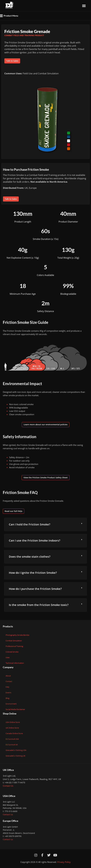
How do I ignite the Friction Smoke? (33, 573)
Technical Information (15, 663)
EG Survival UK (12, 745)
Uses (8, 657)
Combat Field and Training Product (24, 35)
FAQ (7, 687)
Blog (7, 698)
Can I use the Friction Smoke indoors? (35, 540)
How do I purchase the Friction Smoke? (35, 589)
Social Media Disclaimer (15, 709)
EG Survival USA (12, 739)
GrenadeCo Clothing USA (16, 750)
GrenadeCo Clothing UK (15, 756)
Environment (11, 704)
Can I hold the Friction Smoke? (30, 524)
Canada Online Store (14, 733)
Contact (9, 681)
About (8, 676)
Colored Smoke (12, 652)
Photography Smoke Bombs (17, 635)
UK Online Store (12, 728)
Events (8, 693)
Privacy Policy (64, 862)
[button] (84, 6)
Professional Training (14, 646)
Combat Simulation (14, 641)
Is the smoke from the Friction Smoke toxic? (39, 605)
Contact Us (8, 786)
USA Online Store (13, 722)
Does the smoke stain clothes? (30, 557)
